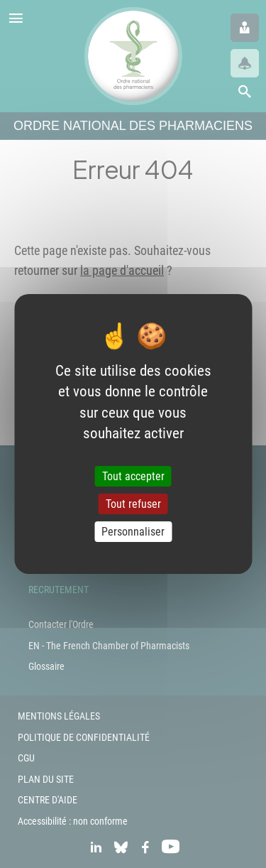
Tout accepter (133, 476)
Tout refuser (133, 504)
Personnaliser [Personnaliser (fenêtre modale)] (133, 532)
